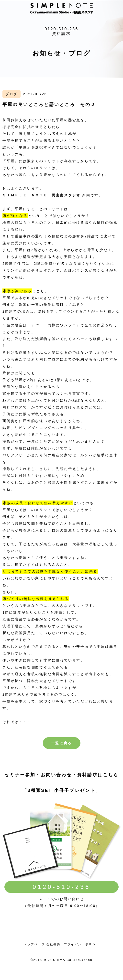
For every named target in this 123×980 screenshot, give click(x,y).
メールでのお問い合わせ (61, 899)
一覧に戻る (62, 743)
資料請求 (61, 34)
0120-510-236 (61, 29)
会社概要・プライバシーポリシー (73, 944)
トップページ (34, 944)
